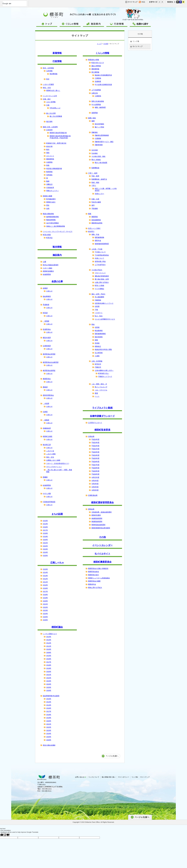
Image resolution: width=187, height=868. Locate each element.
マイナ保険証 (99, 289)
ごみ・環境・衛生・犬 (99, 384)
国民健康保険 (99, 237)
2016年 (45, 527)
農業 (90, 214)
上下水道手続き (100, 265)
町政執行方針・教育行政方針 (56, 143)
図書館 (45, 477)
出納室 (45, 412)
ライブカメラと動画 (102, 408)
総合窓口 (91, 231)
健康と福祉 (92, 118)
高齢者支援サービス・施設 (104, 142)
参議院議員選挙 (97, 518)
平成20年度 (95, 452)
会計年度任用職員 (52, 223)
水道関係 (49, 162)
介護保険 (98, 138)
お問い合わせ (80, 777)
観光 (48, 149)
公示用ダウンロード (95, 423)
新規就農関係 (96, 220)
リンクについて (94, 777)
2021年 (45, 543)
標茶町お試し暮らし (53, 90)
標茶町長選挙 (96, 515)
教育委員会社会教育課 (51, 362)
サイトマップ (138, 46)
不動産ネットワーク (105, 376)
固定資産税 (99, 337)
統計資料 (49, 122)
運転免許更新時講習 (102, 276)
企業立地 (95, 93)
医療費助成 (95, 168)
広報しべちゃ (57, 563)
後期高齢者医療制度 (102, 244)
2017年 (45, 530)
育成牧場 (46, 305)
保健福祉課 (47, 428)
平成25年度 (95, 458)
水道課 (46, 403)
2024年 (45, 552)
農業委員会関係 (97, 223)
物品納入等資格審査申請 (103, 75)
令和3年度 (95, 484)
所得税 (97, 343)
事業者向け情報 (94, 60)
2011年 (45, 582)
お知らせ (49, 291)
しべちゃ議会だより (50, 634)
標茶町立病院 (48, 436)
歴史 (48, 205)
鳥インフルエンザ (101, 387)
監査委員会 (47, 329)
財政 (48, 165)
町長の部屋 (47, 235)
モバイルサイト (102, 554)
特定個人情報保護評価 (54, 169)
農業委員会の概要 (94, 581)
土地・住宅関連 (97, 361)
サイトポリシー (124, 777)
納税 (96, 340)
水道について (99, 258)
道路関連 (95, 113)
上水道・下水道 (97, 249)
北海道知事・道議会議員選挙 (102, 512)
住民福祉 (49, 175)
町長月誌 (49, 238)
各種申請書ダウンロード (102, 416)
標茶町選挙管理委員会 (102, 502)
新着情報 (57, 53)
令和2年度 (95, 481)
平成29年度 (95, 471)
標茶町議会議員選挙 (98, 525)
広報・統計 (47, 99)
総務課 (45, 288)
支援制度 (98, 81)
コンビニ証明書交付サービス (105, 319)
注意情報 (49, 71)
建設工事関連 (96, 66)
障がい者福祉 (96, 160)
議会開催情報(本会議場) (51, 696)
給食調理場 (47, 274)
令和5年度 (95, 490)
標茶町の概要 (48, 196)
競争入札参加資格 (98, 101)
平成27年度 (95, 465)
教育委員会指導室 (49, 371)
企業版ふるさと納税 (53, 460)
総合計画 (49, 146)
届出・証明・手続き (98, 294)
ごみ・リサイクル (101, 390)
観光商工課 (47, 445)
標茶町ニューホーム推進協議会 (99, 578)
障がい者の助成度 (101, 163)
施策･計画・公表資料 (50, 127)
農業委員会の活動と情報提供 (98, 568)
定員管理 (49, 130)
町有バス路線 (99, 285)
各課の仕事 (57, 281)
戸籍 (96, 310)
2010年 (45, 585)
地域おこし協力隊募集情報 (56, 226)
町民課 (45, 313)
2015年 (45, 521)
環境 (48, 153)
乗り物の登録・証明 (102, 279)
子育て (94, 186)
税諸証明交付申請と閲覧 (103, 349)
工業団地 (98, 78)
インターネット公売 (50, 96)
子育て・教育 (93, 173)
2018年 (45, 533)
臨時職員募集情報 (52, 217)
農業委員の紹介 (94, 575)
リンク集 (136, 41)
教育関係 (49, 172)
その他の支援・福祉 (98, 156)
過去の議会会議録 (49, 745)
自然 (48, 208)
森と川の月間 (51, 113)
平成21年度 (95, 449)
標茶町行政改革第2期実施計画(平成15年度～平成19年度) (60, 137)
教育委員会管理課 (49, 354)
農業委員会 (47, 379)
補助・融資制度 (100, 107)
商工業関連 (95, 72)
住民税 (97, 327)
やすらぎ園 (47, 494)
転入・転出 (99, 316)
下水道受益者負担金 (102, 255)
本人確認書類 (99, 297)
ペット (97, 396)
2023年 (45, 549)
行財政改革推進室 (49, 502)
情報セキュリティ (52, 191)
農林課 (45, 387)
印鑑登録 (98, 300)
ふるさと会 (50, 451)
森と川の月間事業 (56, 116)
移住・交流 (47, 88)
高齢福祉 (95, 132)
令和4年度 (95, 487)
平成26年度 (95, 462)
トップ (99, 44)
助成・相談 (95, 182)
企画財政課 (47, 346)
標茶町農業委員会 (102, 562)
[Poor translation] (7, 835)
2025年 (45, 556)
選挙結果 (91, 509)
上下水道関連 (96, 90)
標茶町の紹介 (51, 202)
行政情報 (57, 61)
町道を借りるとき (98, 63)
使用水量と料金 (100, 261)
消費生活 (49, 184)
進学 (93, 205)
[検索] (12, 4)
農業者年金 (92, 584)
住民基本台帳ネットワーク (104, 303)
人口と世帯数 (51, 102)
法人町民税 (99, 353)
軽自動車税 (99, 331)
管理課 (46, 321)
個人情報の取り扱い (109, 777)
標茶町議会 (57, 627)
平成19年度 (95, 455)
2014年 (45, 524)
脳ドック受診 (99, 127)
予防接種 (95, 208)
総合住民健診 (99, 124)
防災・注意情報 (48, 68)
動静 (48, 181)
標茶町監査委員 (102, 430)
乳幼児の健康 (96, 202)
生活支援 (95, 150)
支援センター (99, 194)
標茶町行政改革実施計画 (58, 133)
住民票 (97, 306)
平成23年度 (95, 443)
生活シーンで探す (94, 228)
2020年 (45, 540)
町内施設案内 (51, 199)
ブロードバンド (100, 273)
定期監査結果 (93, 495)
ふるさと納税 (51, 454)
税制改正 (98, 346)
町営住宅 (98, 364)
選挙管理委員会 (48, 395)
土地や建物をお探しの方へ (104, 370)
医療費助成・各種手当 (99, 179)
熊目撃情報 (53, 74)
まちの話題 (57, 514)
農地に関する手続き (95, 588)
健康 (93, 121)
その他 (106, 44)
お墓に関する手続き (102, 282)
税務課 (46, 420)
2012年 (45, 579)
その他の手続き (97, 270)
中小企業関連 (96, 105)
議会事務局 (47, 296)
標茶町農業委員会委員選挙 (101, 528)
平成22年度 (95, 446)
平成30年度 (95, 474)
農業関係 (95, 217)
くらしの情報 (102, 53)
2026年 (45, 620)
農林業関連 (95, 69)
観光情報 (57, 247)
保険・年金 (95, 234)
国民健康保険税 (100, 334)
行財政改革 (50, 188)
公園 (44, 262)
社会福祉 (95, 153)
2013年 (45, 576)
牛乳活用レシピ (55, 108)
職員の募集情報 (48, 214)
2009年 (49, 652)
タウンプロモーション (54, 467)
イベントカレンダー (102, 545)
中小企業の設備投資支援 (103, 85)
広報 (48, 105)
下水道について (100, 252)
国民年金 (98, 240)
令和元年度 (95, 477)
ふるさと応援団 (48, 84)
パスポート (99, 313)
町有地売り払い (104, 373)
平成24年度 (95, 439)
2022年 (45, 546)
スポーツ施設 (48, 268)
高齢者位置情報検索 (102, 135)
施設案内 (57, 255)
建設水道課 (47, 338)
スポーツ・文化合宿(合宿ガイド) (58, 463)
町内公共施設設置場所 (51, 265)
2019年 (45, 536)
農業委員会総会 (94, 572)
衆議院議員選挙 (97, 522)
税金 (93, 324)
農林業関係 (50, 159)
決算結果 (91, 436)
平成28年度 (95, 468)
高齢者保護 (99, 145)
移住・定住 (50, 457)
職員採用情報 (51, 220)
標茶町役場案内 (48, 271)
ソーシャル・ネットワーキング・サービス (58, 231)
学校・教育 (95, 176)
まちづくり (50, 156)
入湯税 (97, 356)
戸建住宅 (98, 367)
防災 (48, 79)
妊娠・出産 (95, 199)
